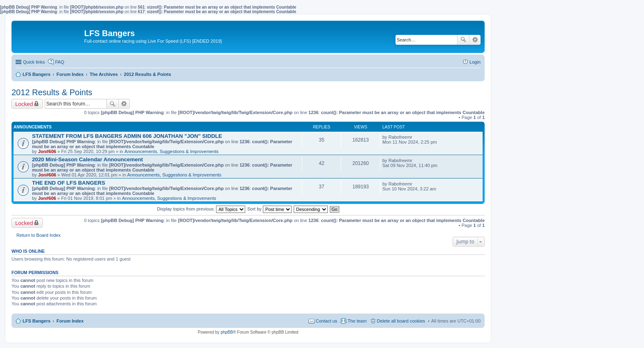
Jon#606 (47, 151)
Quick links (34, 62)
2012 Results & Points (52, 92)
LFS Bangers (37, 321)
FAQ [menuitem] (60, 62)
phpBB (227, 332)
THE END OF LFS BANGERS (69, 183)
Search (463, 40)
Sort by (269, 209)
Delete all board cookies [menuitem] (401, 321)
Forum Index (70, 321)
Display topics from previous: (201, 209)
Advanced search (475, 40)
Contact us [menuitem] (327, 321)
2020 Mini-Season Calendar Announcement (87, 159)
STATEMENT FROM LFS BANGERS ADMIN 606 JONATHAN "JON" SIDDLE (127, 136)
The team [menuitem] (357, 321)
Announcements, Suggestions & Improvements (171, 151)
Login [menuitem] (475, 62)
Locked (24, 104)
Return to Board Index (39, 235)
